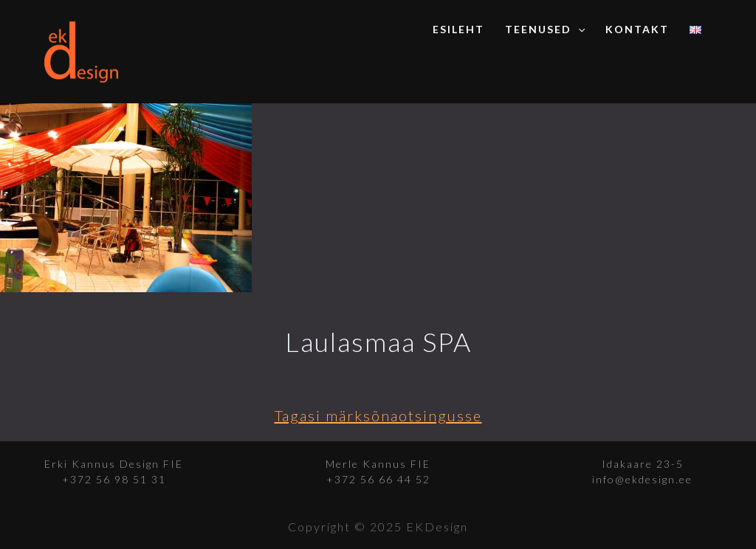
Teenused (545, 30)
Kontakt (637, 29)
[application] (578, 30)
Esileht (458, 29)
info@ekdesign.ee (642, 479)
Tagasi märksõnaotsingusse (378, 415)
